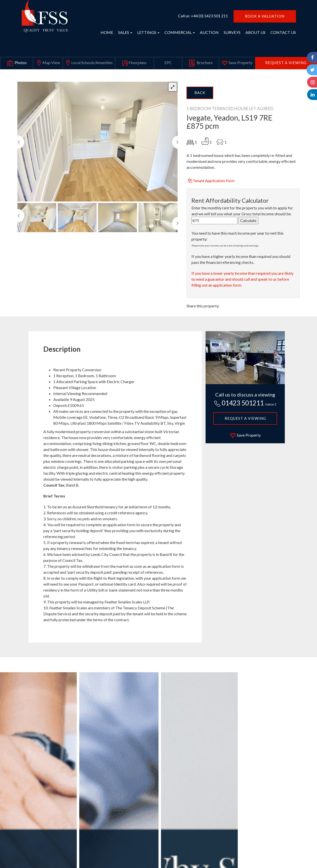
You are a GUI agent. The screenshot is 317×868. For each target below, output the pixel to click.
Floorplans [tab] (134, 63)
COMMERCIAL (180, 32)
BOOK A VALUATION (265, 16)
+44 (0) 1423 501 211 (209, 16)
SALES (125, 32)
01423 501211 (245, 403)
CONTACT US (283, 32)
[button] (21, 169)
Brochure (201, 63)
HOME (107, 32)
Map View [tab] (48, 63)
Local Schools (89, 63)
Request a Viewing (286, 63)
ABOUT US (255, 32)
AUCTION (209, 32)
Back (200, 93)
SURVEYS (232, 32)
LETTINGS (148, 32)
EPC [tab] (168, 62)
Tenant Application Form (211, 181)
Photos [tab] (17, 63)
